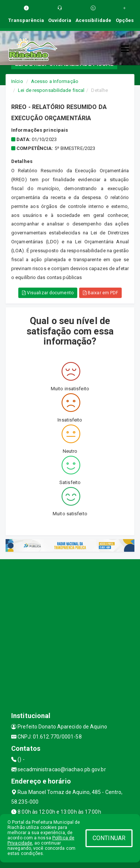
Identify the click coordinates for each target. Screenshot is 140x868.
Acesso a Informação (55, 81)
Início (17, 81)
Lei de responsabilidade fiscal (51, 90)
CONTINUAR (109, 838)
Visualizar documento (48, 293)
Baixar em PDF (101, 293)
